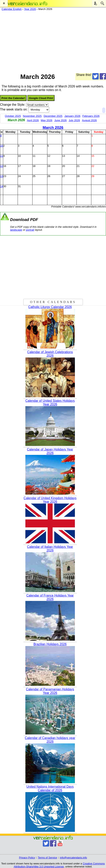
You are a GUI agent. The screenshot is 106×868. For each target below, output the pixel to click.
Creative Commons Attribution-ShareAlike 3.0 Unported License (59, 865)
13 (63, 156)
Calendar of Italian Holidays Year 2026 (50, 549)
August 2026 (89, 120)
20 (63, 166)
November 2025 (32, 116)
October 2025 (13, 116)
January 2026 (72, 116)
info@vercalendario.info (73, 858)
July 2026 (74, 120)
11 (2, 156)
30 (5, 186)
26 (49, 176)
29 (93, 176)
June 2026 (60, 120)
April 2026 (33, 120)
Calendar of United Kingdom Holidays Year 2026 (50, 500)
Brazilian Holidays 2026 (50, 644)
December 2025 (53, 116)
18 (34, 166)
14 (78, 156)
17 (19, 166)
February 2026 (91, 116)
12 (49, 156)
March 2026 (53, 127)
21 (78, 166)
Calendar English (12, 9)
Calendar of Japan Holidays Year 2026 (50, 451)
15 (93, 156)
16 (5, 166)
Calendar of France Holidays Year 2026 (50, 597)
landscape (16, 230)
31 (19, 186)
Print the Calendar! (13, 98)
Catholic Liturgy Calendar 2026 (50, 307)
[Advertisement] (51, 41)
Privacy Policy (27, 858)
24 (19, 176)
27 (63, 176)
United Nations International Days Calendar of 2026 (50, 788)
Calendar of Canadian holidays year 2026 (50, 740)
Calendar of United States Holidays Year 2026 (50, 403)
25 (34, 176)
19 (49, 166)
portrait (30, 230)
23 (5, 176)
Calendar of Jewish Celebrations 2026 (50, 354)
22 (93, 166)
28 (78, 176)
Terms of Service (47, 858)
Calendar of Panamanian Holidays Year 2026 (50, 691)
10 (2, 146)
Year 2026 (30, 9)
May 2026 (47, 120)
